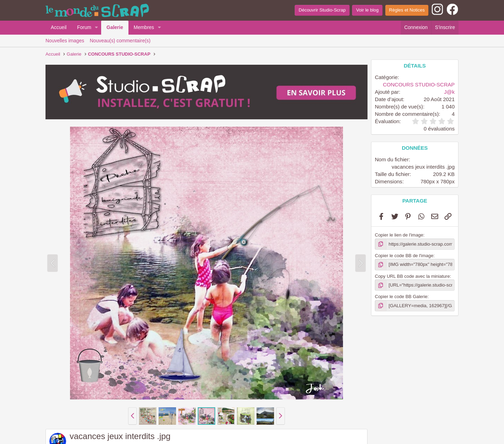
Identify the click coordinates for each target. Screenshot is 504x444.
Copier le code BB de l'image (404, 256)
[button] (96, 28)
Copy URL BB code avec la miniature (412, 276)
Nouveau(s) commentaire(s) (120, 41)
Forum (84, 27)
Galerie (115, 27)
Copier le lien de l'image (399, 235)
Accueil (59, 27)
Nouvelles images (65, 41)
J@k (449, 92)
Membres (144, 27)
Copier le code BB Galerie (401, 297)
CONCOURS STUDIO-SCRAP (419, 84)
